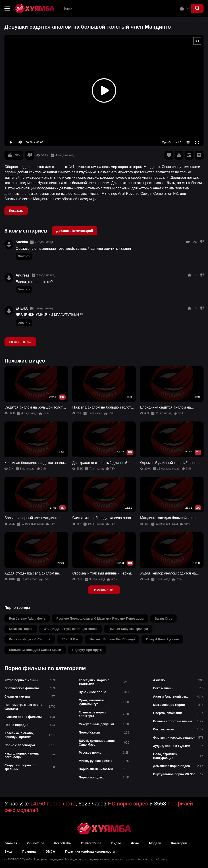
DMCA (50, 851)
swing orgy (164, 619)
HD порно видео (128, 804)
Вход (8, 851)
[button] (7, 8)
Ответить (24, 256)
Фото (135, 843)
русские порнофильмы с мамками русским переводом (100, 619)
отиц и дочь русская (162, 639)
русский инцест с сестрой (30, 639)
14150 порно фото (53, 804)
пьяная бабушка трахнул (128, 629)
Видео (116, 843)
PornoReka (62, 843)
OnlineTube (36, 843)
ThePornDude (91, 843)
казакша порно (21, 629)
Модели (155, 843)
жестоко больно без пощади (112, 639)
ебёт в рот (70, 639)
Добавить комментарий (75, 231)
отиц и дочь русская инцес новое (71, 629)
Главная (11, 843)
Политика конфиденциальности (90, 851)
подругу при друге (87, 650)
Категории (179, 843)
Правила (29, 851)
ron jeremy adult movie (27, 619)
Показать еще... (20, 342)
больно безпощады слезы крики (35, 650)
